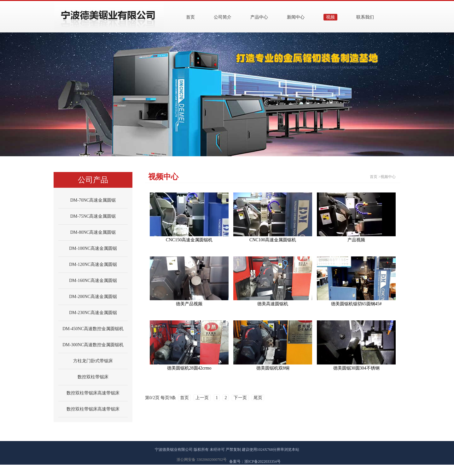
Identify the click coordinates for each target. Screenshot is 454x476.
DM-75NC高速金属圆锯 (93, 216)
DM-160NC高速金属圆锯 (93, 281)
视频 (330, 17)
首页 (190, 17)
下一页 (240, 398)
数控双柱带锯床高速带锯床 (93, 393)
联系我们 (365, 17)
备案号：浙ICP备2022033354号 (255, 462)
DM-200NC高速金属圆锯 (93, 297)
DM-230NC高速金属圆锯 (93, 313)
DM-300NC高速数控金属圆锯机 (93, 345)
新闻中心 (296, 17)
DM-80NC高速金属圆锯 (93, 232)
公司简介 (223, 17)
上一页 (202, 398)
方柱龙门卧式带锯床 (93, 361)
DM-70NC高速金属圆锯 (93, 200)
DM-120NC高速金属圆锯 (93, 264)
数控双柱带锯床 (93, 377)
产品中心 (259, 17)
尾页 (258, 398)
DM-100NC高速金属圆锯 (93, 248)
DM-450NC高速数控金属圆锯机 (93, 329)
